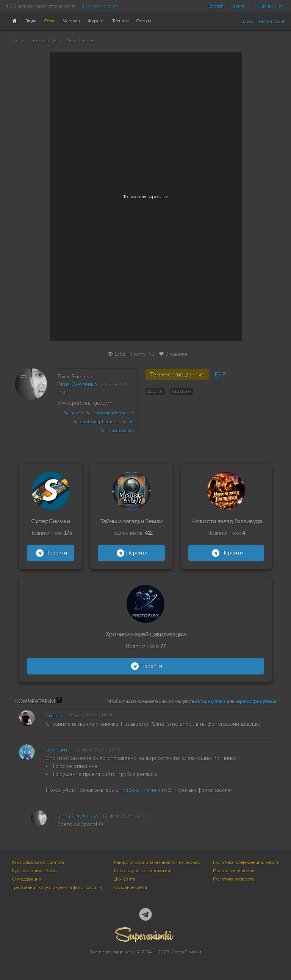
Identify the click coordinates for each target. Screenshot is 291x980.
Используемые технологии (142, 871)
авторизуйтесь (210, 701)
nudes (77, 413)
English (216, 6)
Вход (248, 21)
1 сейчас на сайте (100, 6)
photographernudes (113, 413)
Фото (19, 41)
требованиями (138, 790)
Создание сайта (131, 887)
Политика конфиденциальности (246, 862)
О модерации (27, 879)
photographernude (99, 422)
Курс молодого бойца (35, 871)
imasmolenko (120, 430)
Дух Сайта (125, 879)
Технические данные (177, 375)
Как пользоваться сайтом (38, 862)
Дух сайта (58, 750)
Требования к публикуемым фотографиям (57, 887)
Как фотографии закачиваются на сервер (157, 862)
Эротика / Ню (45, 41)
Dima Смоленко (77, 384)
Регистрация (272, 21)
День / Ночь (268, 6)
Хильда (54, 716)
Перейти (51, 553)
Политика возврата (233, 879)
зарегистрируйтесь (256, 701)
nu (131, 422)
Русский (237, 6)
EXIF (220, 375)
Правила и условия (234, 871)
